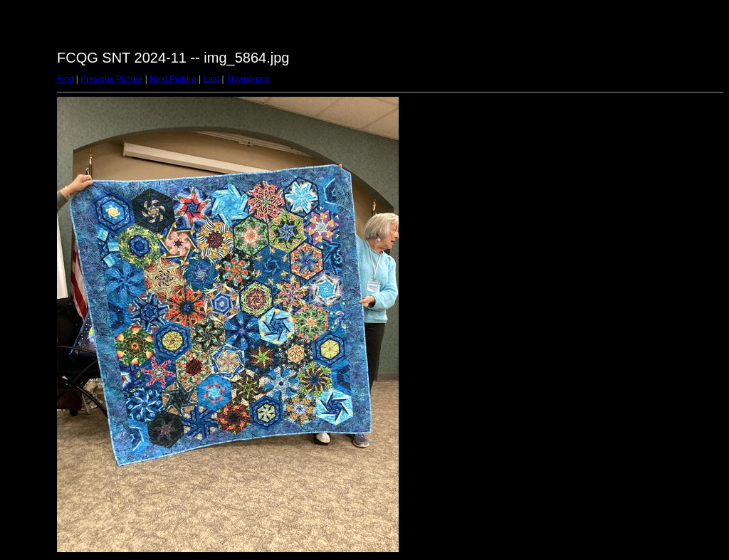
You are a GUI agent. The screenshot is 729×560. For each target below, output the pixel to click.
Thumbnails (248, 79)
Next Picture (173, 79)
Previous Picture (111, 79)
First (65, 79)
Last (211, 79)
